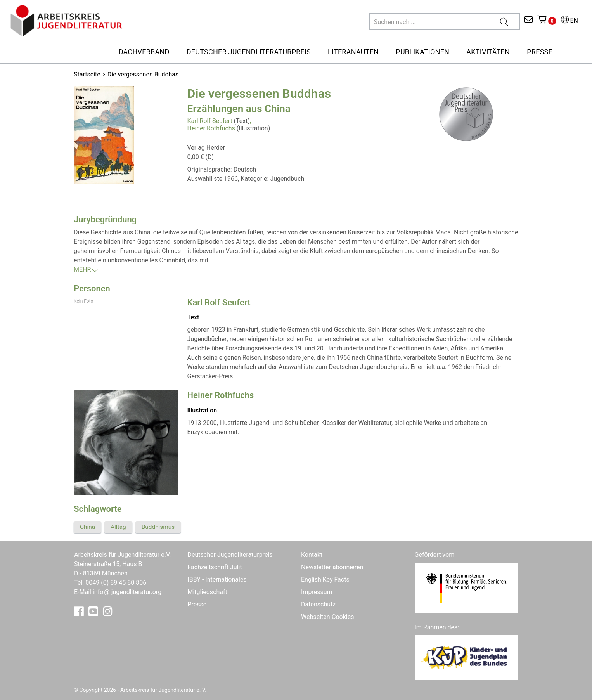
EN (569, 20)
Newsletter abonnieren (332, 567)
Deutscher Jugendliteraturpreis (230, 555)
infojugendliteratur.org (127, 592)
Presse (197, 604)
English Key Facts (325, 580)
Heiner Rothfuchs (211, 128)
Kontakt (312, 555)
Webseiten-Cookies (327, 617)
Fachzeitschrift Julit (215, 567)
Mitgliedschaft (208, 592)
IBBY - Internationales (217, 580)
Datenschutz (318, 604)
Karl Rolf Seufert (210, 121)
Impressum (317, 592)
